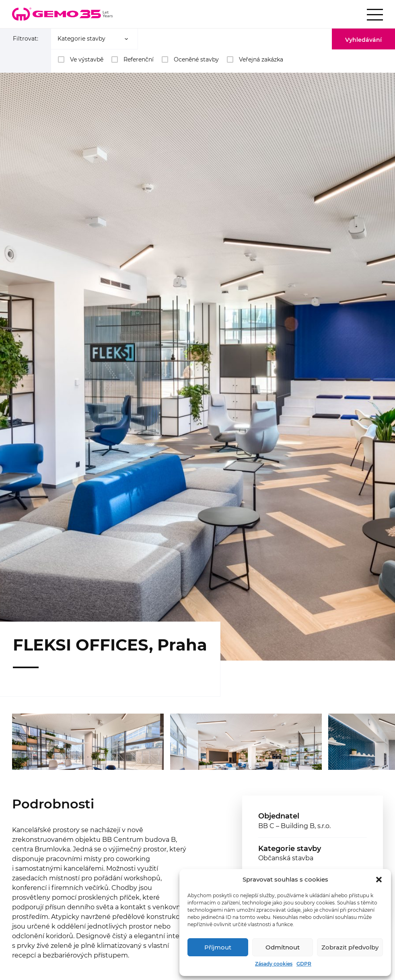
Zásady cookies (274, 964)
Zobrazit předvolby (350, 947)
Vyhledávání (363, 40)
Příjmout (218, 947)
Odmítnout (283, 947)
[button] (379, 880)
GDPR (304, 964)
